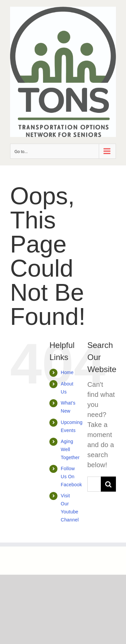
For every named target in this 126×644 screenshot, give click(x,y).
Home (67, 372)
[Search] (108, 484)
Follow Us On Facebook (71, 477)
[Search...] (94, 484)
